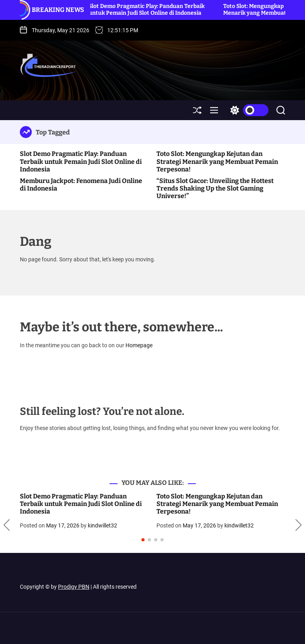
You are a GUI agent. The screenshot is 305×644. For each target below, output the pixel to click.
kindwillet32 (102, 525)
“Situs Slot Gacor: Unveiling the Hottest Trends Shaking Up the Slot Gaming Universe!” (215, 188)
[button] (7, 525)
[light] (247, 110)
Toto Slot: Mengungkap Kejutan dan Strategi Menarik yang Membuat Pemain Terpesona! (217, 161)
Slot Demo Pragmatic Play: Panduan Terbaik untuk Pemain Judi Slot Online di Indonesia (148, 10)
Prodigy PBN (74, 587)
